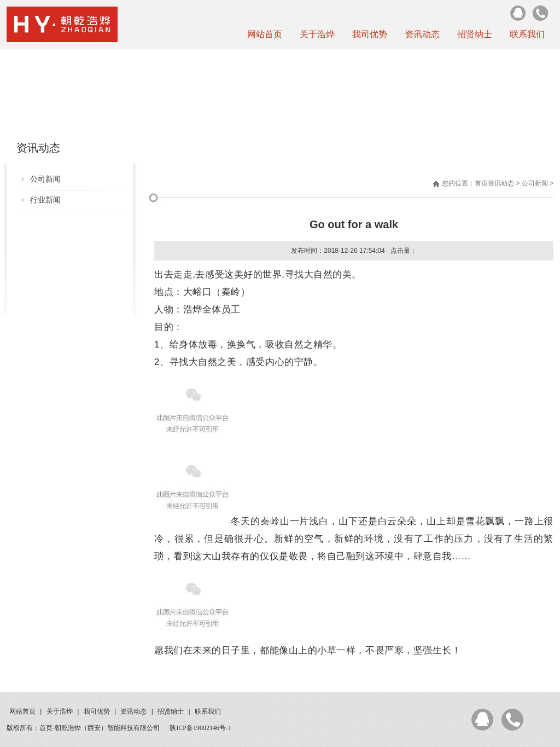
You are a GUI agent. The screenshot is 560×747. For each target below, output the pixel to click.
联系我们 (527, 34)
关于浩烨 (317, 34)
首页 (481, 183)
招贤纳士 (475, 34)
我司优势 (370, 34)
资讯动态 (422, 34)
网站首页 (265, 34)
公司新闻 (45, 179)
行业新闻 (45, 200)
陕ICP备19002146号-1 (200, 728)
